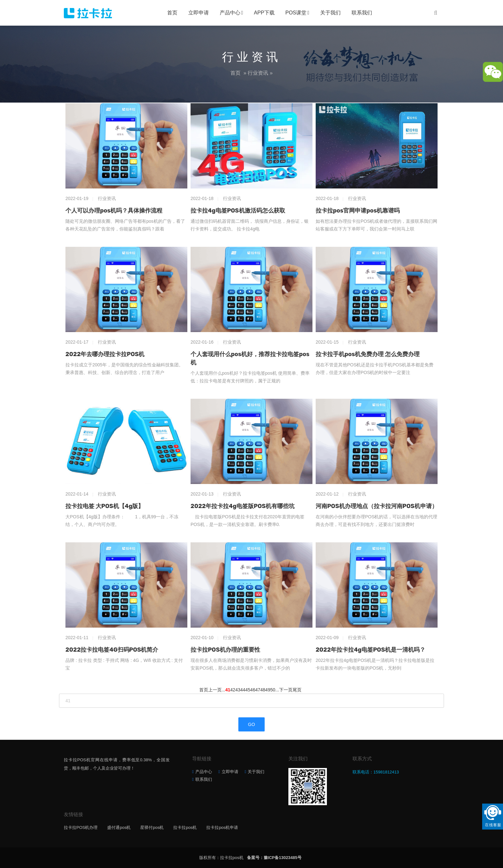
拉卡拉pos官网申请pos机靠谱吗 (358, 211)
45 (248, 690)
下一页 (286, 690)
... (224, 690)
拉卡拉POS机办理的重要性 (225, 650)
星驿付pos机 (152, 827)
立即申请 (199, 13)
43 (238, 690)
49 (268, 690)
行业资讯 (258, 73)
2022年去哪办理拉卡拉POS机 (105, 354)
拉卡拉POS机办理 (81, 827)
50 (273, 690)
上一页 (215, 690)
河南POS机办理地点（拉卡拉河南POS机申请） (377, 506)
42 (233, 690)
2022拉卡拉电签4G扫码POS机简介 (112, 650)
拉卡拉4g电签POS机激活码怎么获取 (238, 211)
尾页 (297, 690)
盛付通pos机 (119, 827)
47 (258, 690)
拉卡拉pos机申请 (222, 827)
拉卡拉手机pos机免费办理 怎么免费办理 (368, 354)
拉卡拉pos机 (185, 827)
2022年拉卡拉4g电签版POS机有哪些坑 (243, 506)
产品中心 (230, 13)
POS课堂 (296, 13)
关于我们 (330, 13)
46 (253, 690)
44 (243, 690)
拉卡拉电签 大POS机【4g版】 (105, 506)
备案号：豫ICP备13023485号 (274, 858)
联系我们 (362, 13)
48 (263, 690)
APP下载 (264, 13)
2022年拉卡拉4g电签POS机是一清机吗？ (371, 650)
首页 (172, 13)
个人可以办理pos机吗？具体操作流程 (114, 211)
